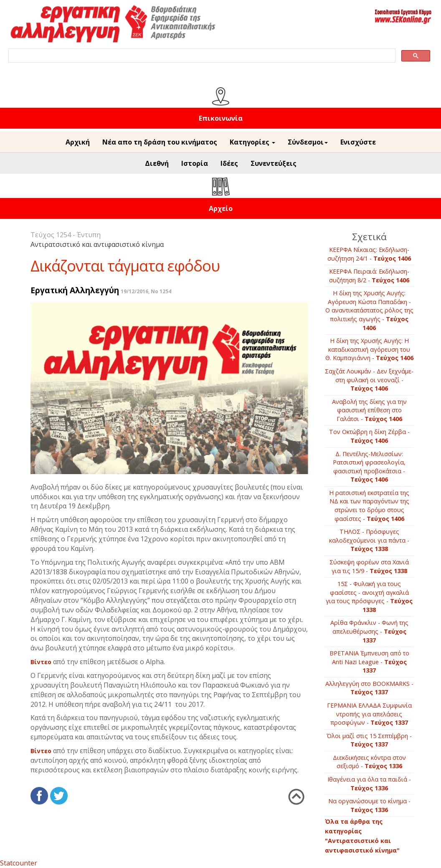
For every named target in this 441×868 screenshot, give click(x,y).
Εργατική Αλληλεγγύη (75, 290)
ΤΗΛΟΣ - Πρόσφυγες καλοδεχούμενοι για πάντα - (369, 540)
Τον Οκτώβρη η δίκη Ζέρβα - (369, 436)
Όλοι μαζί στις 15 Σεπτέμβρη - (369, 740)
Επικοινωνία (221, 118)
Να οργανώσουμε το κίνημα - (369, 805)
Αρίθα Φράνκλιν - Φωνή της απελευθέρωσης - (369, 631)
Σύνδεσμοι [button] (308, 142)
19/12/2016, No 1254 (146, 291)
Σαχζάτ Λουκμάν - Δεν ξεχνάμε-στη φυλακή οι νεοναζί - (369, 380)
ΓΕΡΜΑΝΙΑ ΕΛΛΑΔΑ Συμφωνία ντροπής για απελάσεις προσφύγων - (369, 714)
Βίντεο (41, 662)
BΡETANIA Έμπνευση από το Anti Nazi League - (369, 662)
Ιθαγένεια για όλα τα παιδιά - (369, 784)
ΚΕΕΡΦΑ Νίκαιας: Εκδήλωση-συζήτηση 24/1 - (369, 254)
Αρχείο (221, 208)
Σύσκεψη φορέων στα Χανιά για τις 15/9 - (369, 566)
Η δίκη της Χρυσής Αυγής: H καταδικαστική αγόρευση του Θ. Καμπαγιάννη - (369, 349)
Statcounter (19, 863)
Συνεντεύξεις (274, 163)
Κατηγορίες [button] (252, 142)
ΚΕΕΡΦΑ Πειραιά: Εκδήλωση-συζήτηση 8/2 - (369, 276)
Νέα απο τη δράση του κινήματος (160, 142)
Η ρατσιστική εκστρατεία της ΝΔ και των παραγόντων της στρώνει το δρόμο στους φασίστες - (369, 506)
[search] (201, 56)
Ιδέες (229, 163)
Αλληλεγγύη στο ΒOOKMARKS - (369, 688)
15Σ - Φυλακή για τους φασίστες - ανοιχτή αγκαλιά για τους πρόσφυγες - (369, 597)
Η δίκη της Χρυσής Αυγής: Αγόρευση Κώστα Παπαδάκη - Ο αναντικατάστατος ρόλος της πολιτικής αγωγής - (369, 310)
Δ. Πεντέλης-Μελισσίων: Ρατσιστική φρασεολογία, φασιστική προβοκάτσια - (369, 467)
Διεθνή (157, 163)
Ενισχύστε (358, 142)
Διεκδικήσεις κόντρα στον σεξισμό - (369, 762)
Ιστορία (195, 163)
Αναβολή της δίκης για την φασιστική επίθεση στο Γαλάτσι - (369, 410)
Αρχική (78, 142)
